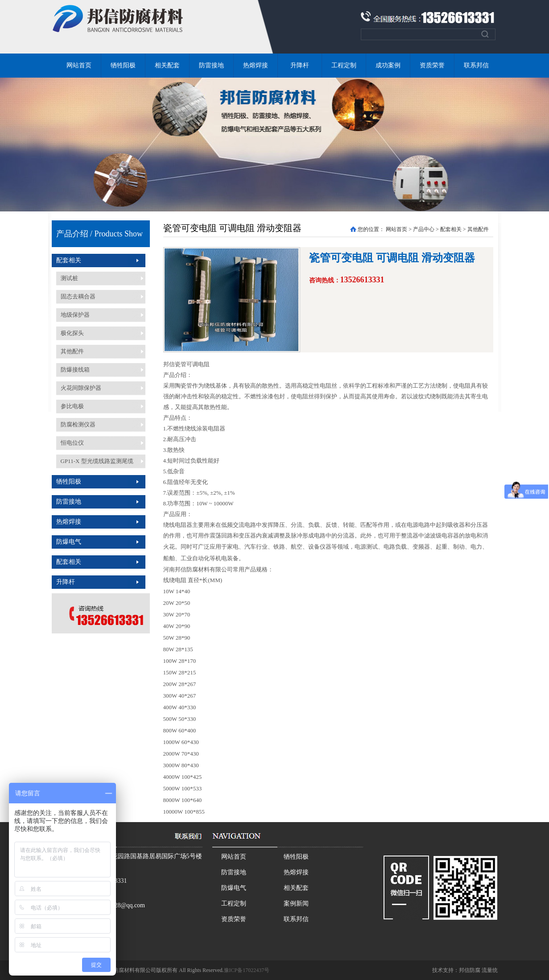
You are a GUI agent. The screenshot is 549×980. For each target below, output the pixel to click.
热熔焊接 (256, 65)
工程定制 (344, 65)
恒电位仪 (72, 443)
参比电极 (72, 406)
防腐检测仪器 (78, 424)
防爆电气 (69, 542)
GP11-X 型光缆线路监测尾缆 (97, 461)
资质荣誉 (432, 65)
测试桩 (69, 278)
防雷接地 (211, 65)
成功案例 (388, 65)
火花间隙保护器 (81, 388)
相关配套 (167, 65)
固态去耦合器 (78, 296)
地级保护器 (75, 315)
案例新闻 (296, 904)
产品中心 (424, 229)
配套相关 (69, 260)
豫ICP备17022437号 (247, 970)
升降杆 (300, 65)
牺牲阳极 (123, 65)
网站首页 (79, 65)
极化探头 (72, 333)
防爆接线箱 (75, 370)
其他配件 (72, 351)
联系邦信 (476, 65)
